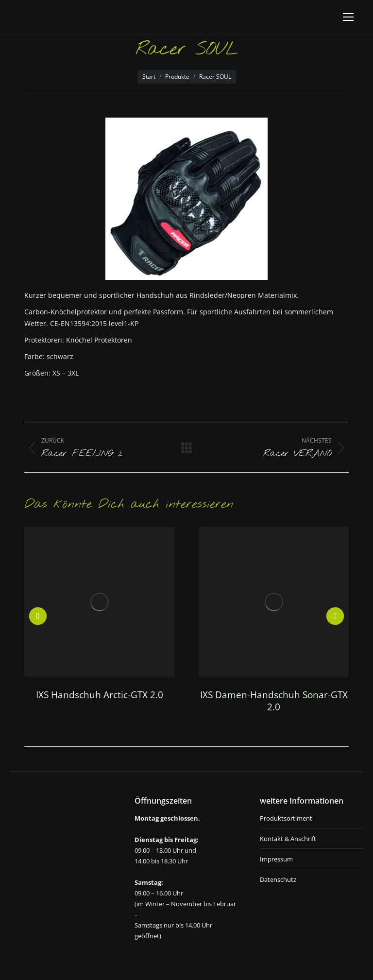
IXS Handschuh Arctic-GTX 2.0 (100, 695)
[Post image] (99, 602)
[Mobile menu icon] (348, 17)
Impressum (276, 859)
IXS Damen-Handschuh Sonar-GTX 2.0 (274, 701)
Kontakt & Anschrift (288, 839)
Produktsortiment (286, 818)
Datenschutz (278, 879)
